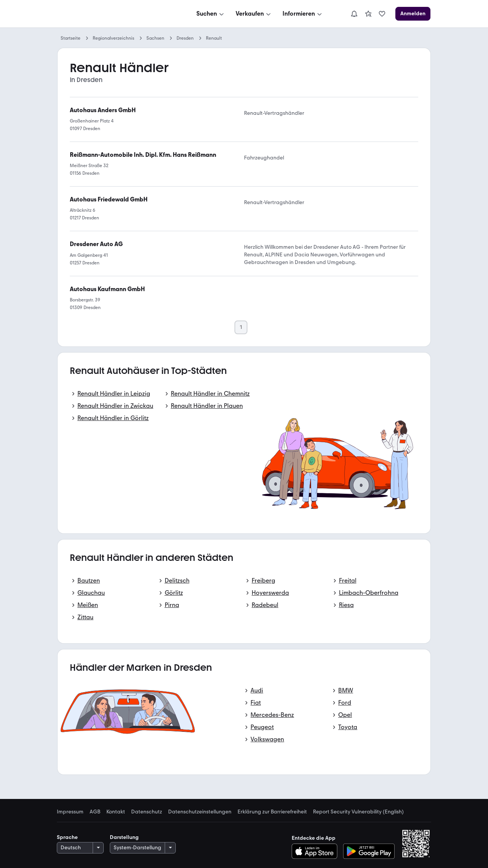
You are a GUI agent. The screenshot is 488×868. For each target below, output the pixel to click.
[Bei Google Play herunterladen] (369, 851)
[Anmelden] (413, 14)
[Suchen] (211, 14)
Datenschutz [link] (147, 812)
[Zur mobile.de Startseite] (115, 14)
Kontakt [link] (116, 812)
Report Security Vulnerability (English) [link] (358, 812)
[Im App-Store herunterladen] (317, 851)
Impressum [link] (70, 812)
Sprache (67, 837)
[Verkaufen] (254, 14)
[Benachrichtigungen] (354, 14)
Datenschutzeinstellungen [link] (200, 812)
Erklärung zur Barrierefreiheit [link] (272, 812)
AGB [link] (95, 812)
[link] (368, 14)
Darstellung (124, 837)
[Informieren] (303, 14)
